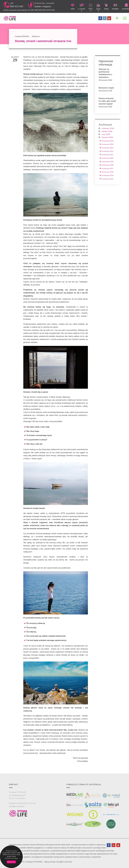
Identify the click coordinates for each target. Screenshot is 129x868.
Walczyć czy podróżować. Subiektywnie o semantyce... (105, 73)
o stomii (82, 6)
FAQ (91, 6)
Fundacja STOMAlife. (22, 36)
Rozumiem (11, 862)
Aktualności (36, 36)
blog (98, 6)
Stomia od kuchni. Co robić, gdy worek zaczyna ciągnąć (107, 101)
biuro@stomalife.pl (17, 806)
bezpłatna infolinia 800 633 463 (22, 803)
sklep (106, 6)
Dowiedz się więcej (11, 858)
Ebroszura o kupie (106, 88)
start (73, 6)
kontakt (115, 6)
